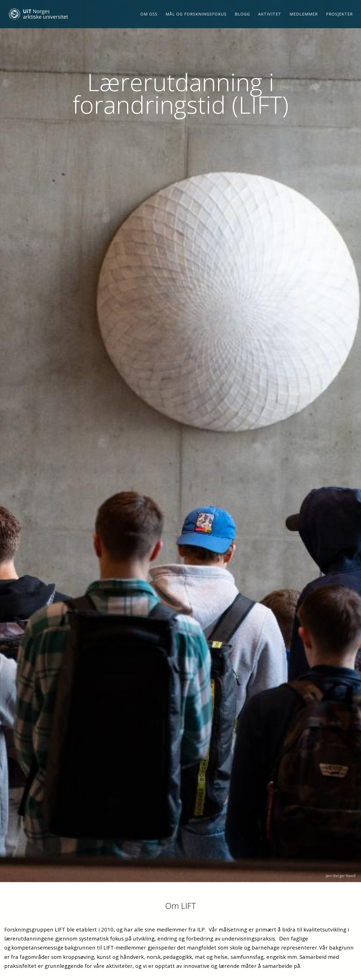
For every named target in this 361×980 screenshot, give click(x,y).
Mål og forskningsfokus (196, 17)
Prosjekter (339, 17)
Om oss (149, 17)
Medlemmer (304, 17)
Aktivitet (270, 17)
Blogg (242, 17)
